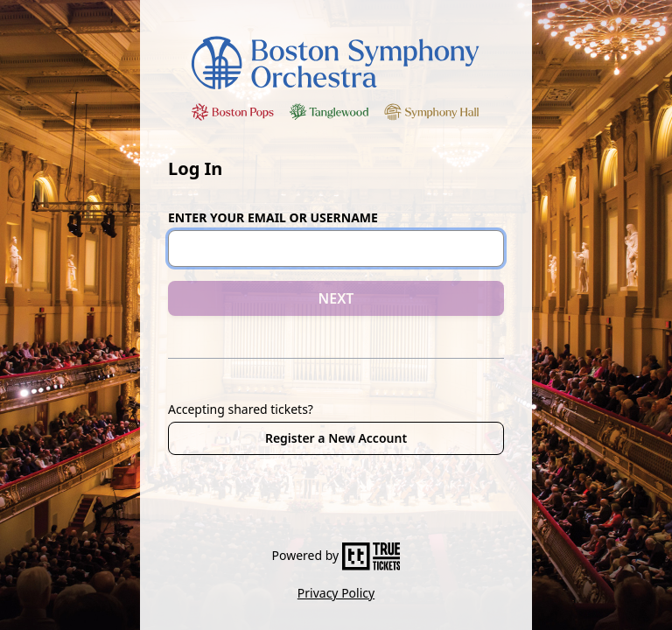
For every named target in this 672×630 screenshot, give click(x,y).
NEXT (336, 298)
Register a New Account (336, 438)
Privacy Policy (336, 593)
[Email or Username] (336, 248)
